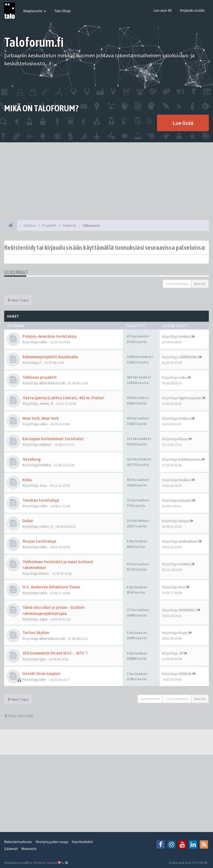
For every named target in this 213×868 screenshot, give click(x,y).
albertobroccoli (52, 383)
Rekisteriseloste (18, 842)
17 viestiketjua (177, 284)
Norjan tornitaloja (39, 541)
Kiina (27, 480)
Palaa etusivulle (19, 716)
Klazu (183, 439)
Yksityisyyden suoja (52, 842)
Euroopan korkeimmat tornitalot (53, 439)
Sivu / (200, 284)
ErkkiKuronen (190, 459)
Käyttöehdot (82, 842)
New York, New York (41, 418)
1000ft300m (188, 357)
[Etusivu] (11, 225)
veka (43, 342)
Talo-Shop (63, 11)
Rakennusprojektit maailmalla (50, 357)
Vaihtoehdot (150, 699)
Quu (42, 659)
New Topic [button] (18, 300)
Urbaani (185, 500)
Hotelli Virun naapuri (41, 673)
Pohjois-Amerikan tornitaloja (50, 336)
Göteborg (32, 459)
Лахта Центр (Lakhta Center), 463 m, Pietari (63, 398)
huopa (184, 521)
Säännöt (11, 849)
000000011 (187, 610)
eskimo (45, 444)
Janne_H (46, 403)
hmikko (185, 336)
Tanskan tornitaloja (41, 500)
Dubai (28, 521)
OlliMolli (185, 674)
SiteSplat (39, 863)
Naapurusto (35, 11)
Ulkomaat (16, 272)
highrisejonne (190, 398)
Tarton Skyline (36, 633)
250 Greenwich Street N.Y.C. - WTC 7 (55, 653)
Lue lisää (183, 123)
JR (181, 653)
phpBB (25, 863)
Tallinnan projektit (40, 377)
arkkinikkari (188, 541)
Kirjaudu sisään (192, 10)
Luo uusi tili (163, 10)
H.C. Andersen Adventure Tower (51, 587)
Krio (182, 587)
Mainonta (29, 849)
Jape (43, 619)
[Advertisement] (106, 181)
